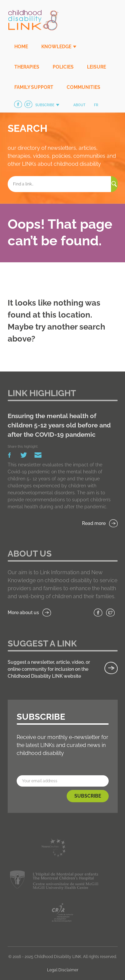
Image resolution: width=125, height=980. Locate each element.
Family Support (34, 87)
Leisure (96, 67)
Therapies (27, 67)
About (79, 105)
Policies (63, 67)
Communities (83, 87)
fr (96, 105)
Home (21, 47)
